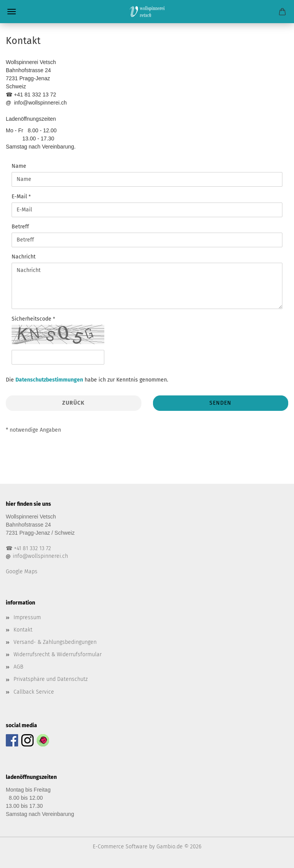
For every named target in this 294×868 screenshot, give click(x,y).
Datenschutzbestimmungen (49, 380)
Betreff (20, 227)
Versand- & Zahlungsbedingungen (55, 642)
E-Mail (20, 197)
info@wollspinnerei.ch (40, 556)
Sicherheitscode (32, 319)
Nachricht (24, 257)
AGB (18, 667)
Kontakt (23, 630)
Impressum (27, 617)
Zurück (73, 403)
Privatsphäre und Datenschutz (51, 679)
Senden (220, 403)
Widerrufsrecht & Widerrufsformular (58, 654)
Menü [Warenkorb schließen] (12, 12)
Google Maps (22, 572)
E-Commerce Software (120, 847)
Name (19, 166)
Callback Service (34, 692)
